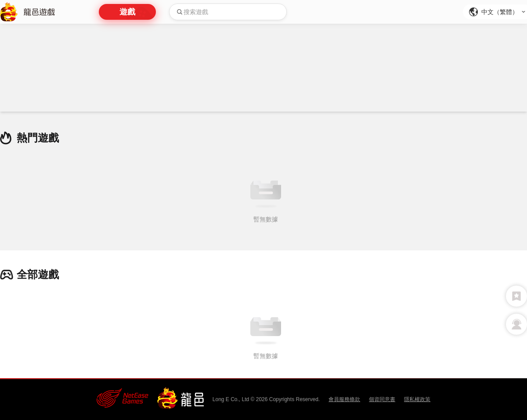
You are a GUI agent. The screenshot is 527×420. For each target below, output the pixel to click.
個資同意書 (382, 399)
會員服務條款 (344, 399)
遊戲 (127, 12)
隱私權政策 (417, 399)
